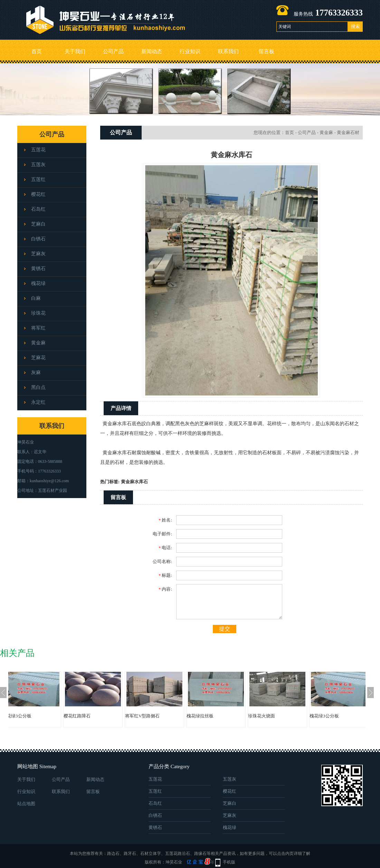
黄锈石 (38, 269)
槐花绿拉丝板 (214, 716)
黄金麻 (38, 343)
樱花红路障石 (91, 716)
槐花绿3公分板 (31, 716)
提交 (225, 629)
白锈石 (38, 239)
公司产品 (113, 51)
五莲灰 (38, 165)
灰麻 (36, 373)
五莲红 (38, 179)
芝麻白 (38, 224)
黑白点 (38, 387)
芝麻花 (38, 358)
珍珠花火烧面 (275, 716)
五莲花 (38, 150)
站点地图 (26, 804)
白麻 (36, 298)
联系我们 (228, 51)
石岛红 (38, 209)
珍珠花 (38, 313)
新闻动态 (152, 51)
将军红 (38, 328)
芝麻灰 (38, 254)
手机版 (229, 862)
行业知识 (190, 51)
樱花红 (38, 194)
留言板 (267, 51)
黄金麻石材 (348, 132)
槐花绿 (38, 283)
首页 (37, 51)
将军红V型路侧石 (156, 716)
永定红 (38, 402)
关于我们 (75, 51)
